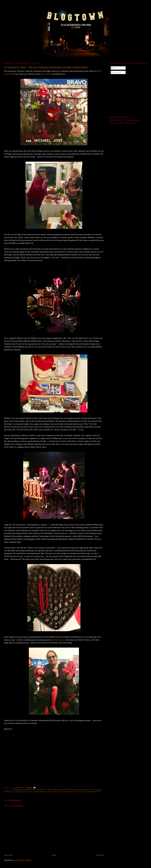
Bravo (89, 790)
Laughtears (17, 792)
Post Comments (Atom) (22, 860)
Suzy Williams (47, 74)
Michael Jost (45, 792)
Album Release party (21, 790)
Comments (116, 72)
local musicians (31, 792)
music (54, 792)
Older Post (100, 855)
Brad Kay (81, 790)
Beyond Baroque (58, 640)
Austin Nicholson (39, 790)
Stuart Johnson (65, 792)
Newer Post (8, 855)
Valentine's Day (94, 792)
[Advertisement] (128, 95)
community (98, 790)
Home (54, 855)
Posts (114, 68)
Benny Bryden (54, 790)
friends (7, 792)
